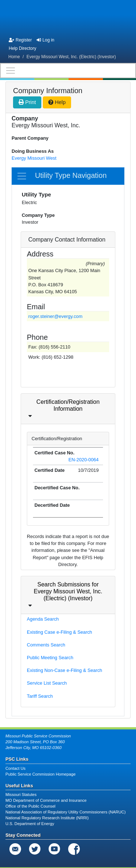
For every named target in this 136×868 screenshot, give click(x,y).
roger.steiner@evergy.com (55, 316)
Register (20, 40)
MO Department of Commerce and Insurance (46, 800)
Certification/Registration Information (68, 405)
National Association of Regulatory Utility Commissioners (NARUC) (65, 812)
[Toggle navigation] (68, 71)
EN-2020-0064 (84, 460)
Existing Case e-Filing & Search (59, 632)
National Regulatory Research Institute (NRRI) (47, 818)
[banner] (68, 17)
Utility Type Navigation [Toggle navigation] (61, 176)
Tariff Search (40, 696)
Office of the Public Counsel (30, 806)
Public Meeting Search (50, 658)
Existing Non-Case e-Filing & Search (65, 670)
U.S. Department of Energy (30, 824)
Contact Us (15, 768)
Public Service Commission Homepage (40, 774)
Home (14, 57)
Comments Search (46, 645)
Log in (46, 40)
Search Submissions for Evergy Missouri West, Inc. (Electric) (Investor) (68, 591)
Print (27, 102)
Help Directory (22, 48)
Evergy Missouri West (34, 158)
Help (57, 102)
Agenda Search (43, 619)
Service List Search (47, 683)
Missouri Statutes (21, 795)
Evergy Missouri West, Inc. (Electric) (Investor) (71, 57)
